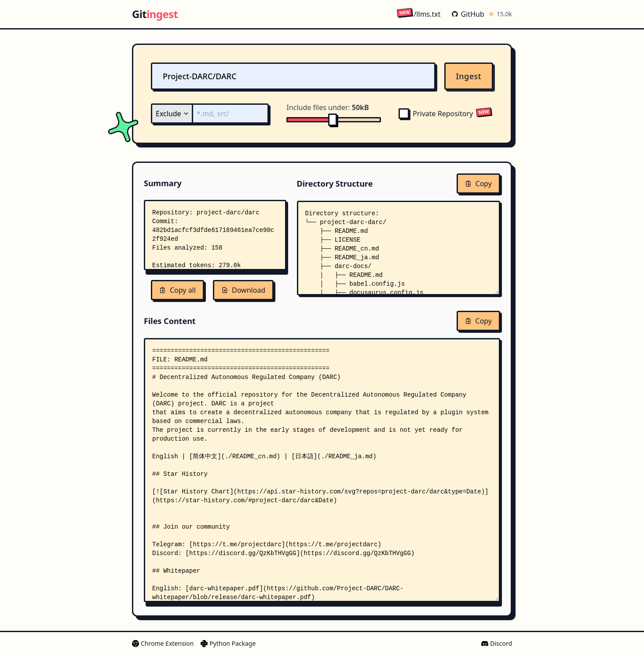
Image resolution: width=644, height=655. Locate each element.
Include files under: (327, 107)
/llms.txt (419, 14)
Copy (478, 184)
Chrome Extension (163, 643)
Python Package (228, 643)
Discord (497, 643)
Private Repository (436, 114)
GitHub (468, 14)
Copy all (177, 290)
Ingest (469, 76)
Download (243, 290)
